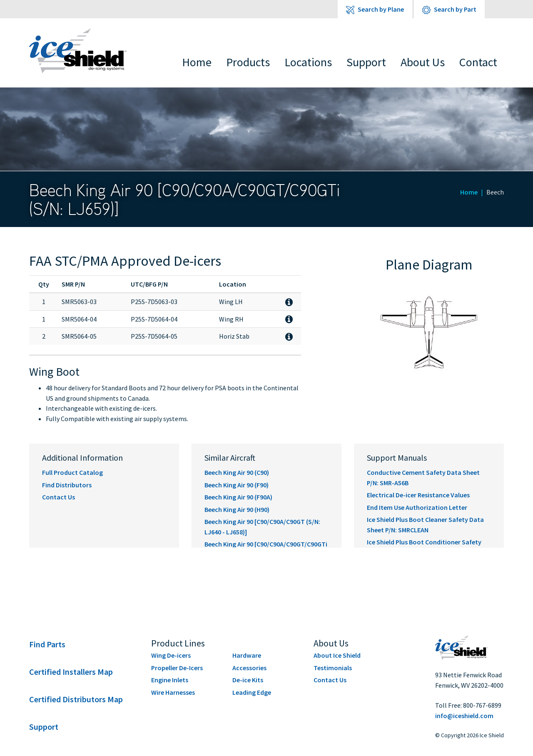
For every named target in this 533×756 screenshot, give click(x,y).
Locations (308, 62)
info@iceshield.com (464, 716)
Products (248, 62)
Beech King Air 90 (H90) (237, 509)
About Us (423, 62)
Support (366, 62)
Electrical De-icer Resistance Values (418, 495)
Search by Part (449, 10)
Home (197, 62)
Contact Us (59, 497)
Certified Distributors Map (76, 699)
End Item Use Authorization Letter (417, 507)
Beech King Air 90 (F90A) (238, 497)
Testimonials (333, 668)
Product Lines (178, 643)
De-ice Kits (248, 680)
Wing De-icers (171, 655)
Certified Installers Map (71, 672)
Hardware (247, 655)
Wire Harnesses (173, 692)
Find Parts (47, 644)
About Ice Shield (337, 655)
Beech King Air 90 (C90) (237, 472)
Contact (478, 62)
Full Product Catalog (72, 472)
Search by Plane (375, 10)
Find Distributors (67, 485)
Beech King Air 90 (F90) (237, 485)
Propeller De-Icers (177, 668)
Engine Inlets (170, 680)
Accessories (249, 668)
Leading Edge (252, 692)
